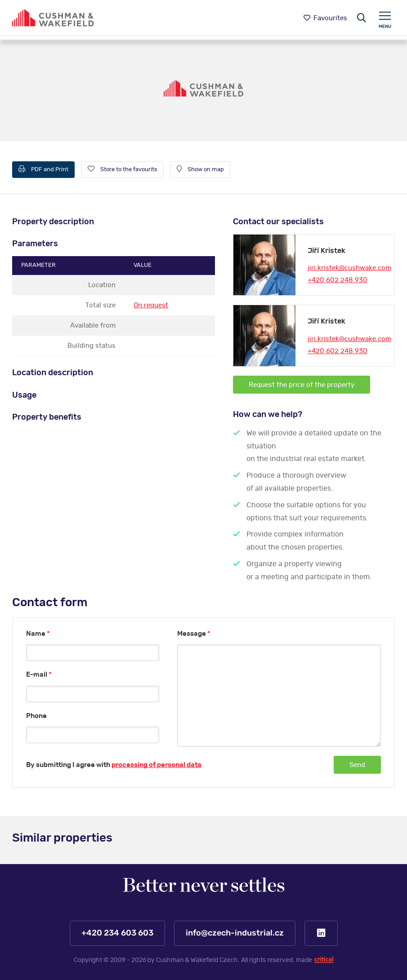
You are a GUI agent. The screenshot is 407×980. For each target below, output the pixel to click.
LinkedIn (321, 933)
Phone (36, 716)
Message (194, 634)
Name (38, 634)
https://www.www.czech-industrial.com (53, 18)
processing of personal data (157, 765)
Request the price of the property (302, 385)
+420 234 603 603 (117, 933)
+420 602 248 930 (338, 280)
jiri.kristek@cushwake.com (349, 268)
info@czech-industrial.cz (234, 933)
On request (151, 305)
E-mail (39, 675)
